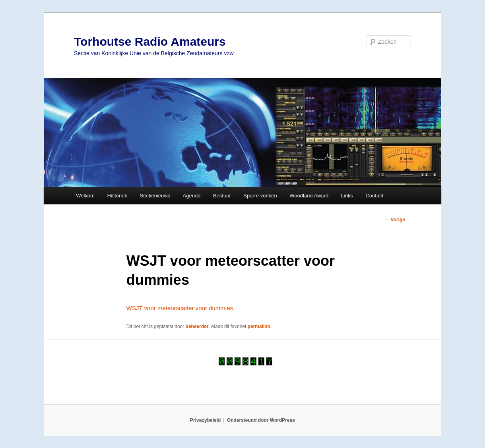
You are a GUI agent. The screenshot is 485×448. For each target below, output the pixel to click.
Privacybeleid (205, 420)
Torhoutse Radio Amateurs (150, 42)
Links (347, 196)
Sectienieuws (155, 196)
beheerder (197, 326)
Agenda (192, 196)
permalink (259, 326)
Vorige (395, 220)
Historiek (117, 196)
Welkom (85, 196)
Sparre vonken (260, 196)
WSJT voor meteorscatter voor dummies (180, 308)
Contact (374, 196)
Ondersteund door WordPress (261, 420)
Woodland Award (309, 196)
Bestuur (222, 196)
